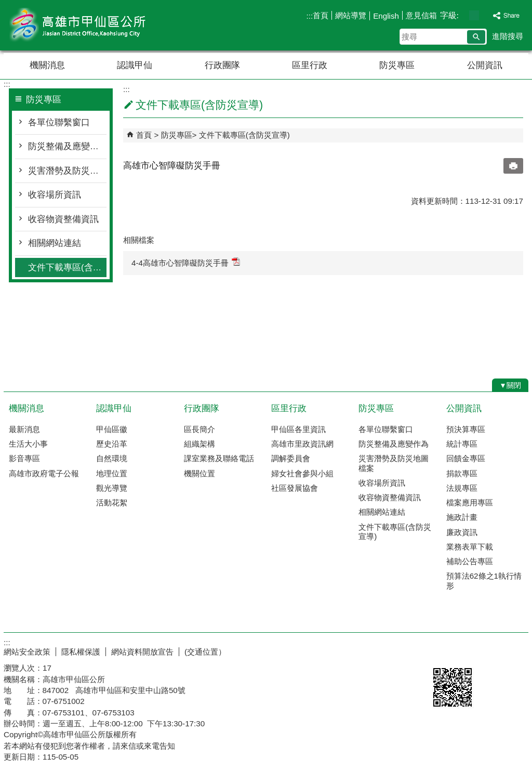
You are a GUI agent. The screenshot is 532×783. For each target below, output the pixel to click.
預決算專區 (466, 429)
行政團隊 (222, 65)
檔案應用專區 (470, 503)
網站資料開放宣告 (142, 652)
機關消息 (47, 65)
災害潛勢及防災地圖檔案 (67, 171)
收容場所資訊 (55, 195)
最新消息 (24, 429)
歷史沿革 (112, 444)
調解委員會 (291, 458)
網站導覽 (351, 15)
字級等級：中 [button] (474, 15)
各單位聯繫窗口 (59, 122)
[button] (476, 37)
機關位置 (199, 473)
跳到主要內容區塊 (5, 5)
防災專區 (397, 65)
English (386, 16)
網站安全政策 (27, 652)
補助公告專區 (470, 561)
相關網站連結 (55, 243)
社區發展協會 (295, 488)
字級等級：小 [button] (463, 15)
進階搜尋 (508, 36)
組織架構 (199, 444)
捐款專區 (462, 473)
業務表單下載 (470, 547)
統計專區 (462, 444)
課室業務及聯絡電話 (219, 458)
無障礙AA (491, 650)
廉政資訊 (462, 532)
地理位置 (112, 473)
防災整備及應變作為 (67, 146)
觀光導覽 (112, 488)
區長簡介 (199, 429)
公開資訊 (485, 65)
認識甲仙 (135, 65)
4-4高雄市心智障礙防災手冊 (186, 262)
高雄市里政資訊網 (302, 444)
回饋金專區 (466, 458)
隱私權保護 (81, 652)
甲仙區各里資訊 (298, 429)
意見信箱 (421, 15)
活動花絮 (112, 503)
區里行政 (310, 65)
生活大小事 (28, 444)
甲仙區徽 (112, 429)
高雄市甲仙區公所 (91, 25)
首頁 (321, 15)
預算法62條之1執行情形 (484, 580)
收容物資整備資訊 (63, 219)
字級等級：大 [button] (485, 15)
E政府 (439, 650)
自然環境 (112, 458)
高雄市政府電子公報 (44, 473)
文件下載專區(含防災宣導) (67, 267)
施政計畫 (462, 517)
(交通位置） (205, 652)
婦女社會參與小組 (302, 473)
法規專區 (462, 488)
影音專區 (24, 458)
